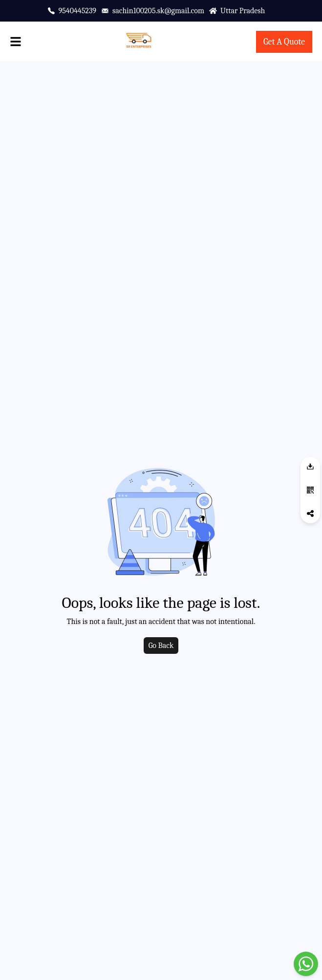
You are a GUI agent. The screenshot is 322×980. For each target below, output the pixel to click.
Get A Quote (284, 42)
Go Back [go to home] (161, 646)
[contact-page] (284, 42)
